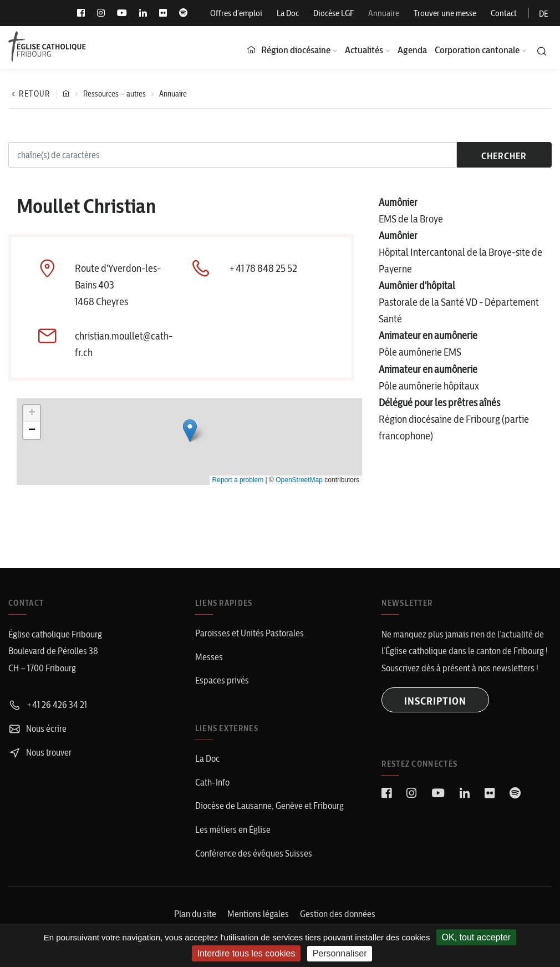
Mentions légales (258, 914)
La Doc (288, 13)
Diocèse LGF (334, 13)
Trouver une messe (445, 13)
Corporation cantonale (477, 50)
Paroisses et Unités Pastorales (250, 633)
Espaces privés (222, 680)
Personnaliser (340, 953)
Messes (209, 657)
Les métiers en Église (233, 829)
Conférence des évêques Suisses (254, 853)
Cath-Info (212, 782)
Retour (29, 94)
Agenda (412, 50)
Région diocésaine (296, 50)
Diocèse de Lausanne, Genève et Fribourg (269, 806)
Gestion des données (338, 914)
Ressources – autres (114, 94)
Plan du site (195, 914)
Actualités (364, 50)
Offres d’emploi (236, 13)
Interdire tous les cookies (246, 953)
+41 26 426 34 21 (48, 705)
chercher (504, 156)
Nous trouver (40, 752)
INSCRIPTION (435, 701)
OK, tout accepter (477, 937)
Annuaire (384, 13)
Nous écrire (37, 728)
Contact (504, 13)
